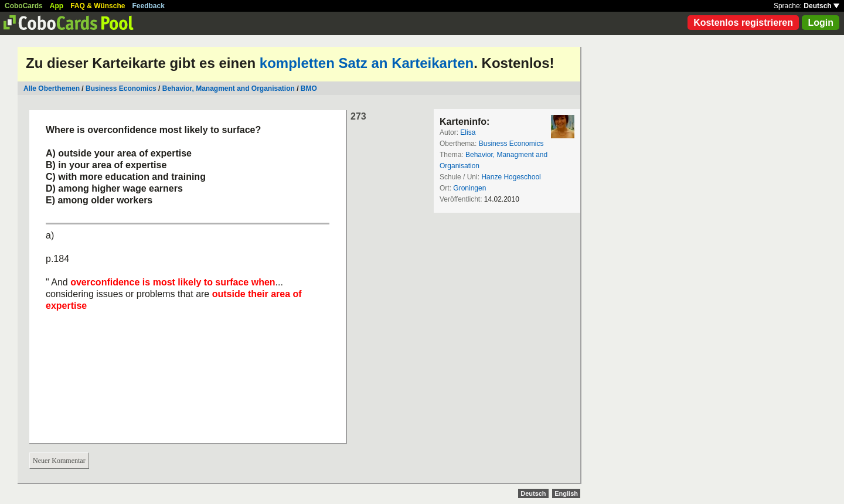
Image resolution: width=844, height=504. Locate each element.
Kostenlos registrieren (743, 23)
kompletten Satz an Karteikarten (367, 63)
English (566, 493)
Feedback (149, 6)
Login (821, 23)
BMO (309, 88)
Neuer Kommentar (59, 461)
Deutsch (821, 6)
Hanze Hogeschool (511, 177)
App (57, 6)
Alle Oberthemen (52, 88)
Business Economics (121, 88)
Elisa (468, 132)
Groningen (469, 188)
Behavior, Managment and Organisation (229, 88)
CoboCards (24, 6)
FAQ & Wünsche (98, 6)
